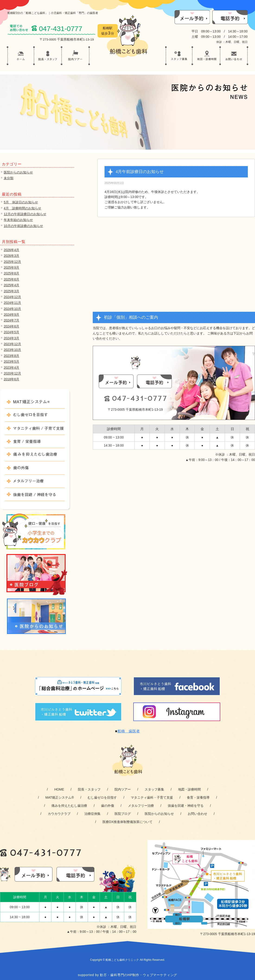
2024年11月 (12, 303)
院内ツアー (123, 789)
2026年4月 (11, 250)
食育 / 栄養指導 (35, 444)
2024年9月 (11, 315)
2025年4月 (11, 285)
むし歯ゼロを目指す (35, 417)
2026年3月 (11, 256)
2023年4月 (11, 368)
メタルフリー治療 (35, 483)
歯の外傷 (35, 470)
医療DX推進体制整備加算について (127, 822)
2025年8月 (11, 273)
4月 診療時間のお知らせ (22, 208)
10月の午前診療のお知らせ (23, 226)
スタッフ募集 (154, 789)
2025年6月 (11, 279)
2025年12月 (12, 262)
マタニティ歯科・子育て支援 (152, 797)
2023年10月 (12, 350)
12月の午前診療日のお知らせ (25, 214)
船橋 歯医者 (129, 731)
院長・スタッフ (89, 789)
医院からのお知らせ (18, 172)
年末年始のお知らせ (18, 220)
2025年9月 (11, 268)
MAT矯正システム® (35, 404)
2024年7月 (11, 320)
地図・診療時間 (189, 789)
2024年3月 (11, 338)
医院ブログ (123, 814)
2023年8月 (11, 356)
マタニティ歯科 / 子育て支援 (35, 430)
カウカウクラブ (59, 814)
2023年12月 (12, 344)
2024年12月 (12, 297)
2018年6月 (11, 379)
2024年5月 (11, 332)
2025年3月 (11, 291)
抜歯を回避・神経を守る (186, 806)
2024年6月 (11, 326)
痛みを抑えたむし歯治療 (35, 457)
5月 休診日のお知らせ (21, 202)
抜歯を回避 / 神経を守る (35, 496)
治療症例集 (92, 814)
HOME (59, 789)
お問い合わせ (198, 814)
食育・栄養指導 (198, 797)
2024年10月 (12, 309)
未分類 (9, 178)
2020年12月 (12, 373)
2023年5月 (11, 362)
